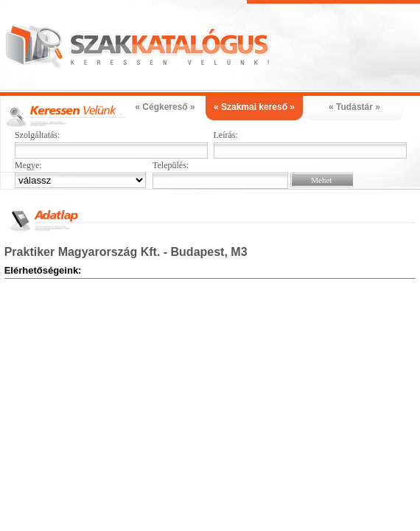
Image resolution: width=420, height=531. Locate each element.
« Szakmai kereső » (254, 107)
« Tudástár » (354, 107)
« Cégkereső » (165, 107)
